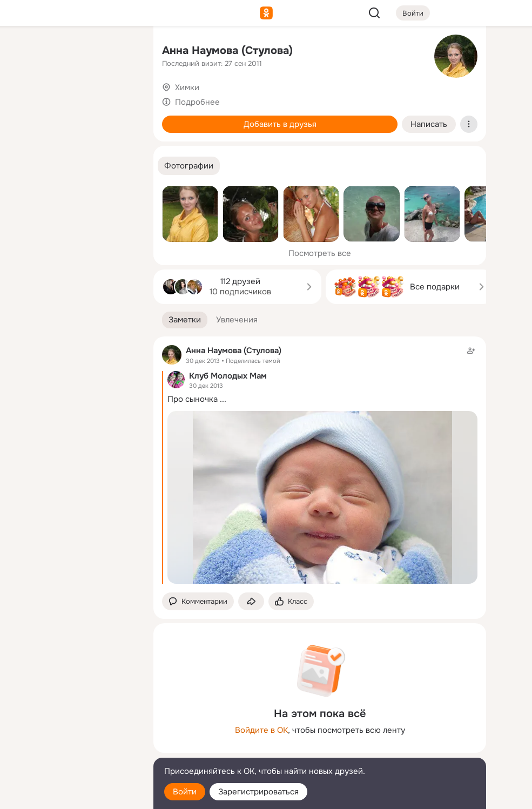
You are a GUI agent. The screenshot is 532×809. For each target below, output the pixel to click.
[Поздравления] (73, 147)
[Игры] (121, 147)
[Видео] (121, 99)
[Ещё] (73, 726)
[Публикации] (26, 99)
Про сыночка (193, 399)
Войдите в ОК (261, 730)
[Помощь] (26, 194)
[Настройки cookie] (73, 795)
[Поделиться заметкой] (251, 601)
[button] (189, 166)
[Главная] (26, 52)
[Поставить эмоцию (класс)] (291, 601)
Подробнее (197, 102)
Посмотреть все (320, 253)
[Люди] (73, 99)
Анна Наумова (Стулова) (227, 50)
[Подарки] (26, 147)
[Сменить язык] (73, 749)
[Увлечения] (73, 52)
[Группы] (121, 52)
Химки (187, 87)
